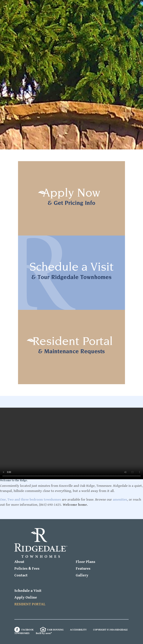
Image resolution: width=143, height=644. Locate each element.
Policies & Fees (27, 569)
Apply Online (26, 597)
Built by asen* (44, 633)
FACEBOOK (24, 630)
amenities (120, 500)
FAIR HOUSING (52, 630)
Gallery (82, 575)
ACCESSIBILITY (78, 630)
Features (83, 569)
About (19, 562)
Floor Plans (85, 562)
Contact (21, 575)
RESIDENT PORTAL (30, 604)
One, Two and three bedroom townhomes (30, 500)
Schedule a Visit (28, 591)
